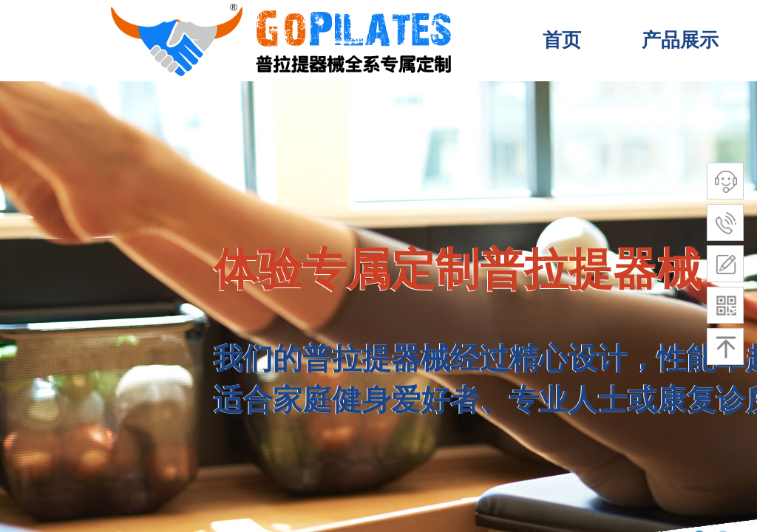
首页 (562, 40)
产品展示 (680, 40)
